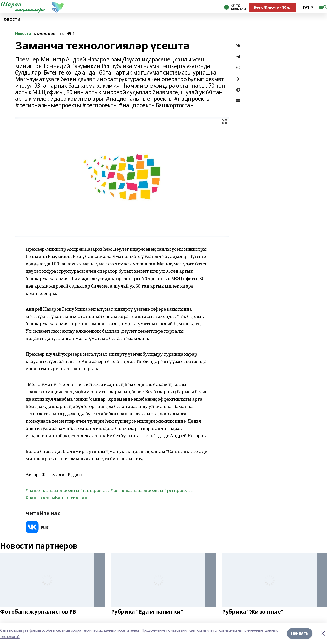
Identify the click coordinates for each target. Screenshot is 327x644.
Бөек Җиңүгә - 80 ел (273, 7)
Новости (10, 19)
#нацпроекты (95, 490)
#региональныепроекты (137, 490)
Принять (300, 633)
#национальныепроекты (53, 490)
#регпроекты (178, 490)
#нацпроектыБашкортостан (56, 498)
